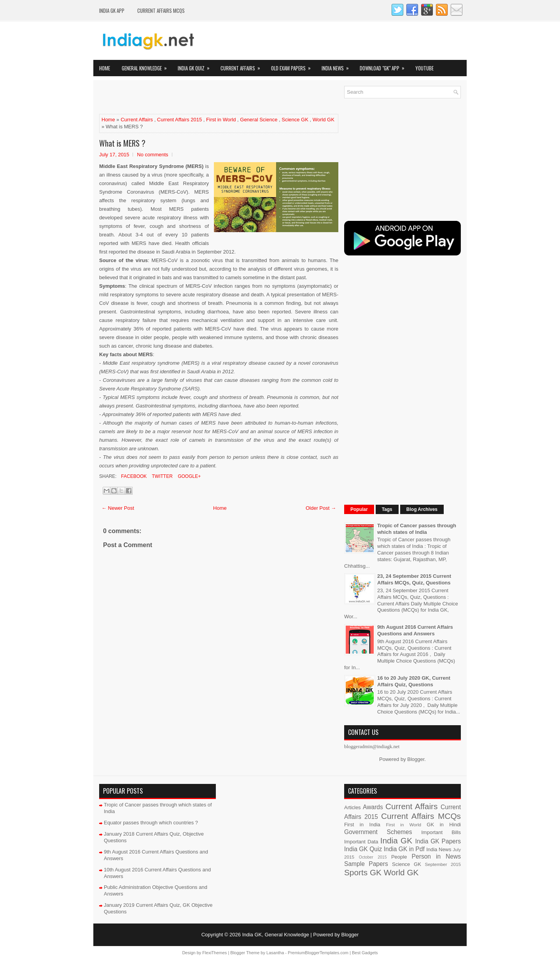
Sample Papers (366, 864)
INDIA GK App (112, 10)
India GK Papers (438, 841)
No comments (152, 155)
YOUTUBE (424, 68)
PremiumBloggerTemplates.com (318, 953)
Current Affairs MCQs (161, 10)
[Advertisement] (190, 98)
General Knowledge (147, 66)
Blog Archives (422, 509)
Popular (359, 509)
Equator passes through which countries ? (151, 823)
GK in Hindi (444, 825)
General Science (259, 120)
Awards (373, 807)
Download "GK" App (385, 66)
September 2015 (443, 864)
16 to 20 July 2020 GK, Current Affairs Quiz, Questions (414, 681)
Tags (387, 509)
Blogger (416, 759)
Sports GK (363, 872)
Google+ (189, 476)
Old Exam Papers (293, 66)
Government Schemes (378, 832)
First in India (362, 825)
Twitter (161, 476)
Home (105, 68)
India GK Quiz (196, 66)
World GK (324, 120)
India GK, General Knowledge (276, 935)
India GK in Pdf (404, 849)
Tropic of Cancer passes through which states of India (417, 529)
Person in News (436, 856)
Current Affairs (243, 66)
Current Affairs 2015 (179, 120)
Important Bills (441, 832)
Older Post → (321, 508)
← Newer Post (118, 508)
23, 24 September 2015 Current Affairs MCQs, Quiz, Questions (414, 579)
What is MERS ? (122, 143)
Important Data (361, 842)
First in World (221, 120)
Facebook (133, 476)
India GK (396, 840)
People (399, 857)
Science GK (295, 120)
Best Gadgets (365, 953)
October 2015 (373, 857)
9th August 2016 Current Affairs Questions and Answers (415, 630)
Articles (353, 807)
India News (338, 66)
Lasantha (275, 953)
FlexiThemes (214, 953)
